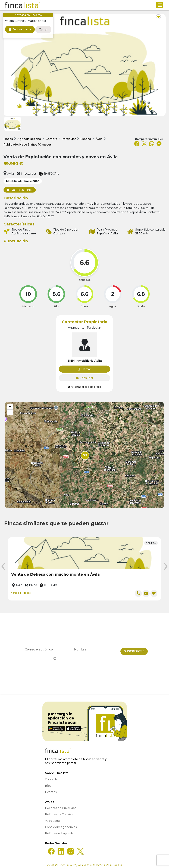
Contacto (52, 778)
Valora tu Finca (20, 190)
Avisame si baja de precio (85, 387)
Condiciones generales (61, 825)
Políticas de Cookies (59, 813)
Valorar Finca (20, 29)
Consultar (84, 378)
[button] (85, 455)
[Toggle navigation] (160, 5)
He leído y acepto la (85, 657)
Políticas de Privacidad (61, 806)
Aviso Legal (53, 819)
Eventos (51, 790)
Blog (48, 784)
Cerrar (43, 29)
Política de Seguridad (60, 832)
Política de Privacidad (101, 657)
